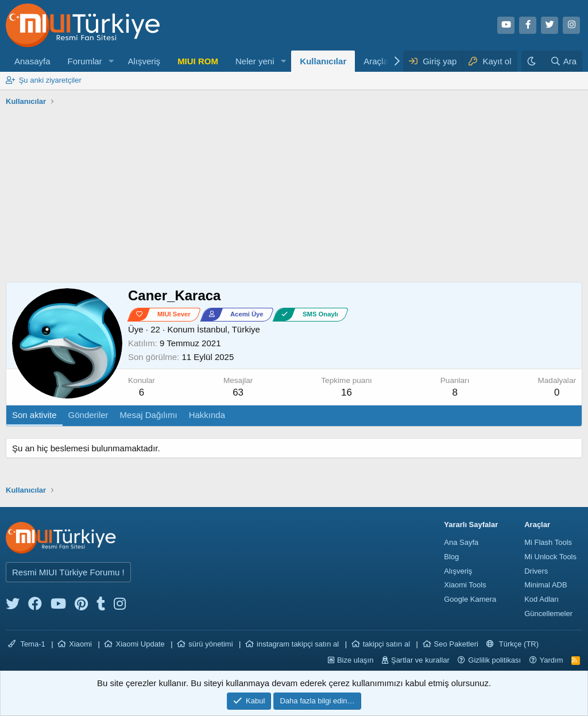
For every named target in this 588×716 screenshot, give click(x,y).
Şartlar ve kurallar (420, 660)
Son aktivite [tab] (34, 415)
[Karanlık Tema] (533, 61)
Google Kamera (470, 599)
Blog (451, 557)
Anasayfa (32, 61)
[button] (111, 61)
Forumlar (85, 61)
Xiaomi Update (140, 644)
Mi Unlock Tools (550, 557)
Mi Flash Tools (548, 542)
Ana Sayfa (461, 542)
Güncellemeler (548, 614)
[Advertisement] (294, 196)
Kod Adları (541, 599)
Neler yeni (255, 61)
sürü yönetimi (210, 644)
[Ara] (563, 61)
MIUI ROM (198, 61)
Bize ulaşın (355, 660)
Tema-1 (27, 644)
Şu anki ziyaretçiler (50, 80)
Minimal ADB (546, 585)
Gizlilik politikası (494, 660)
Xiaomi (80, 644)
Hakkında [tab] (207, 415)
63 (238, 392)
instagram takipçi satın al (298, 644)
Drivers (536, 571)
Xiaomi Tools (465, 585)
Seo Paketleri (456, 644)
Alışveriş (144, 61)
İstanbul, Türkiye (229, 329)
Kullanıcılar (323, 61)
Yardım (552, 660)
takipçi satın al (386, 644)
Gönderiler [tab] (88, 415)
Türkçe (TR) (512, 644)
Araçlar (377, 61)
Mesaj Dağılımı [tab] (149, 415)
